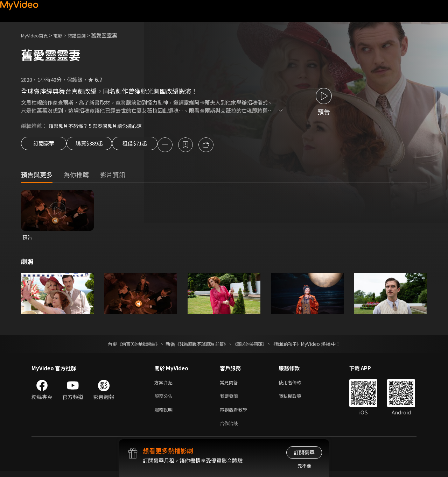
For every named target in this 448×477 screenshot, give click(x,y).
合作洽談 (230, 429)
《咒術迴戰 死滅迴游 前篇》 (200, 346)
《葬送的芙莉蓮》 (255, 346)
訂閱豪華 (44, 145)
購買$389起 (97, 145)
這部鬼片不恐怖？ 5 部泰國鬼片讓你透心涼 (98, 126)
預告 (28, 238)
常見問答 (230, 385)
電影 (63, 35)
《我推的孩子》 (296, 346)
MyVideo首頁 (37, 35)
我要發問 (230, 399)
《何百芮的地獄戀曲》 (129, 346)
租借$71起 (152, 145)
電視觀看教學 (236, 414)
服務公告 (165, 399)
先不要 (304, 466)
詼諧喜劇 (84, 35)
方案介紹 (165, 385)
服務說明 (165, 414)
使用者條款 (296, 385)
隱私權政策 (296, 399)
